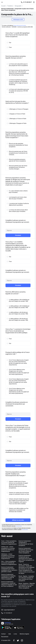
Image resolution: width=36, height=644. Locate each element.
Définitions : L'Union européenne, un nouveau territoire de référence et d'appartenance (8, 556)
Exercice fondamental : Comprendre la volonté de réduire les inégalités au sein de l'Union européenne (9, 584)
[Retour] (3, 2)
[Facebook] (14, 640)
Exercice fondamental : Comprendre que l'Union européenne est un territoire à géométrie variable (9, 569)
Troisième (10, 6)
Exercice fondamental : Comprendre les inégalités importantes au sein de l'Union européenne (8, 577)
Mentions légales (24, 634)
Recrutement (5, 637)
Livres (15, 634)
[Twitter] (18, 640)
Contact (3, 634)
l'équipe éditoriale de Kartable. (20, 26)
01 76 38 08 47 (27, 2)
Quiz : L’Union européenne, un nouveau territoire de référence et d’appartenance (9, 563)
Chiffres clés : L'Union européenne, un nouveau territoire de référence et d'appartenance (8, 549)
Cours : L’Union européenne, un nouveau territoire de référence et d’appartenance (9, 543)
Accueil (3, 6)
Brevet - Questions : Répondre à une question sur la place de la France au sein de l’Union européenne (27, 586)
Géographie (18, 6)
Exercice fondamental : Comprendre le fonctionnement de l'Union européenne (26, 543)
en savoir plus (19, 526)
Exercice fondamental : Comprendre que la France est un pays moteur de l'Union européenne (26, 551)
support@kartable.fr (9, 610)
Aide (10, 634)
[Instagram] (22, 640)
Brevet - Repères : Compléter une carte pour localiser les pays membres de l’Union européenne (26, 578)
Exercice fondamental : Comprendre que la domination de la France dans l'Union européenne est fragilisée (26, 559)
